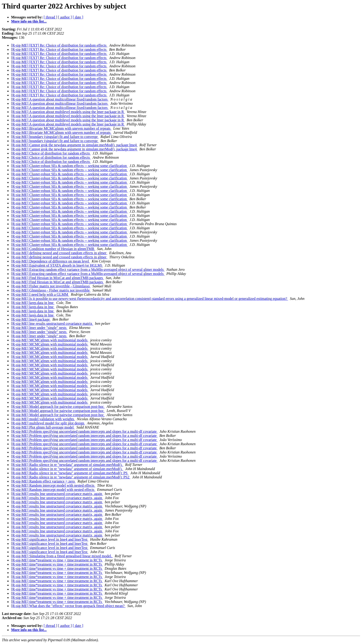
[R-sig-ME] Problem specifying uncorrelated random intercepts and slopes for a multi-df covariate (84, 431)
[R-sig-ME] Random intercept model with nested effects (53, 485)
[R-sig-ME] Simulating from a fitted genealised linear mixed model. (62, 556)
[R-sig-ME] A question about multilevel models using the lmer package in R (68, 112)
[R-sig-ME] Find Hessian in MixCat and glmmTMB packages (57, 278)
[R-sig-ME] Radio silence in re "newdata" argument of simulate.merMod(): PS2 (71, 477)
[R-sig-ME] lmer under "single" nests (39, 328)
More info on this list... (29, 21)
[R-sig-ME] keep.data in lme (33, 303)
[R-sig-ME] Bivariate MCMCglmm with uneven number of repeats (61, 128)
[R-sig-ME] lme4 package (31, 319)
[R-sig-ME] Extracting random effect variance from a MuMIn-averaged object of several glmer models (88, 270)
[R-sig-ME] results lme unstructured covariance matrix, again (57, 494)
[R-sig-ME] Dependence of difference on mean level (50, 261)
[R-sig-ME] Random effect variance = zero (43, 481)
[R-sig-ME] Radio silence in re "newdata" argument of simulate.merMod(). (67, 465)
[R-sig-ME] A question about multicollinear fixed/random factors (60, 99)
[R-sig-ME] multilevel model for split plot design (48, 423)
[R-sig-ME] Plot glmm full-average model (43, 427)
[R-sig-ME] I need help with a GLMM (40, 294)
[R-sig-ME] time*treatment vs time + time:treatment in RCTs (57, 560)
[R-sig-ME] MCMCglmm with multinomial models (50, 340)
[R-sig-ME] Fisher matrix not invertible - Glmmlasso (51, 286)
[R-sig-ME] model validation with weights (43, 419)
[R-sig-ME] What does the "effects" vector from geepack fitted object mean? (68, 606)
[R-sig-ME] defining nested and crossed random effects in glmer (59, 253)
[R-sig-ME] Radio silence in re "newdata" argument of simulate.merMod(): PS (70, 473)
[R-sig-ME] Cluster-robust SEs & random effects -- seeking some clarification (69, 166)
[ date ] (78, 17)
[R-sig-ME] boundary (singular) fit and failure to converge (55, 137)
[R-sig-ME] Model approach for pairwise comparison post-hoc (58, 407)
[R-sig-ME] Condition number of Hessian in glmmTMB (53, 249)
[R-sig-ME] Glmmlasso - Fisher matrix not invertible (51, 290)
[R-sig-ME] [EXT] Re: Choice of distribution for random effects (59, 45)
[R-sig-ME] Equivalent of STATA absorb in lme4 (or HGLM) (57, 265)
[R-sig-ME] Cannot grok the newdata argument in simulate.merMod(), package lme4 (74, 145)
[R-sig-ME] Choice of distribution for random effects (51, 153)
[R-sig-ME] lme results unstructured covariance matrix (52, 323)
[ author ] (65, 17)
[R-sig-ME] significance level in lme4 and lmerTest (50, 539)
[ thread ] (50, 17)
